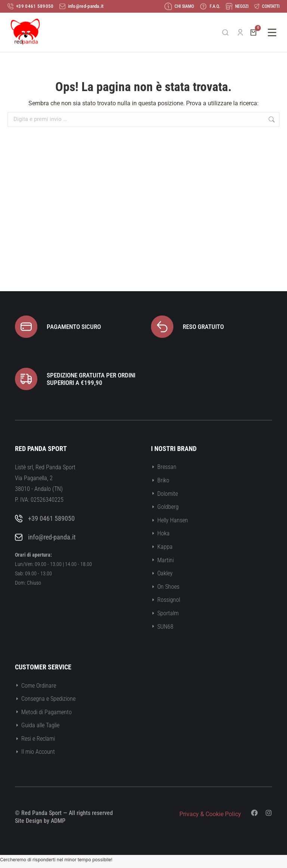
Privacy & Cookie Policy (210, 814)
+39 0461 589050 (51, 518)
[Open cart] (253, 32)
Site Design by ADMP (40, 821)
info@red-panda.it (52, 537)
